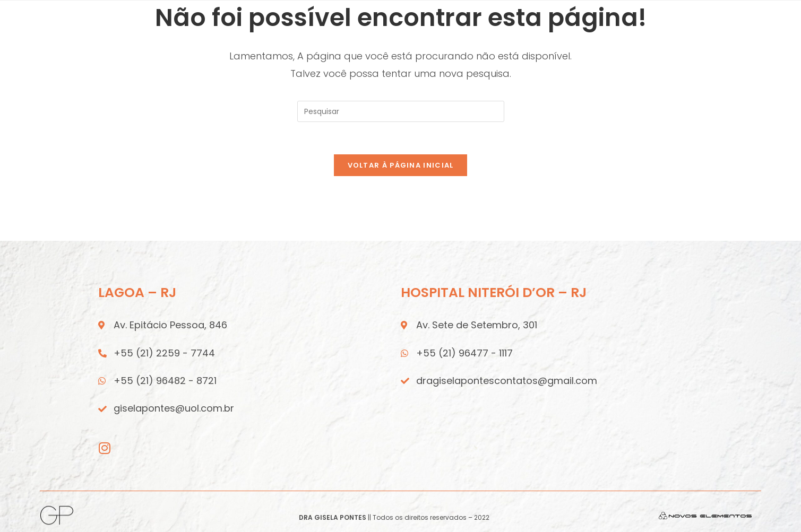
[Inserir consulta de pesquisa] (401, 111)
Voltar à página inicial (401, 165)
